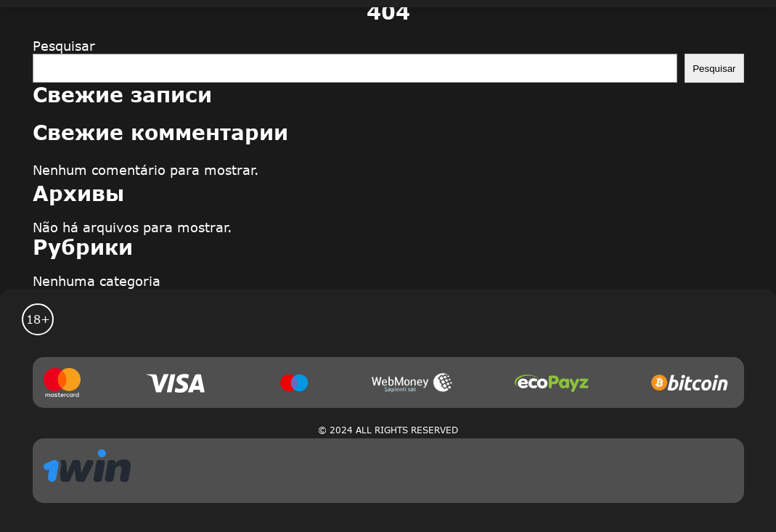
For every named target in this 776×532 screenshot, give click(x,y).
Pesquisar (64, 46)
